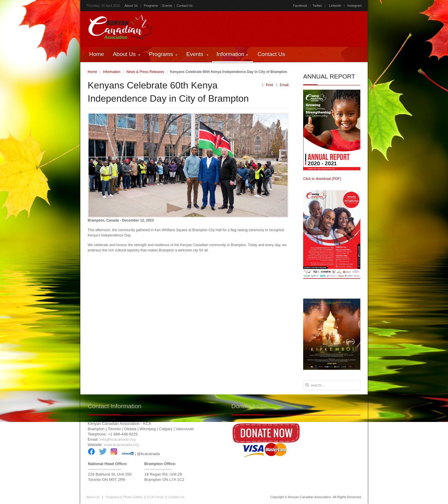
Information (112, 72)
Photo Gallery (133, 497)
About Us (131, 6)
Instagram (354, 6)
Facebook (300, 6)
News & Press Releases (145, 72)
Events (167, 6)
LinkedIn (335, 6)
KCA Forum (156, 497)
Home (92, 72)
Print (268, 85)
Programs (151, 6)
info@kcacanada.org (118, 439)
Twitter (317, 6)
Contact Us (184, 6)
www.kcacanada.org (121, 445)
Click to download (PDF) (322, 179)
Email (281, 85)
